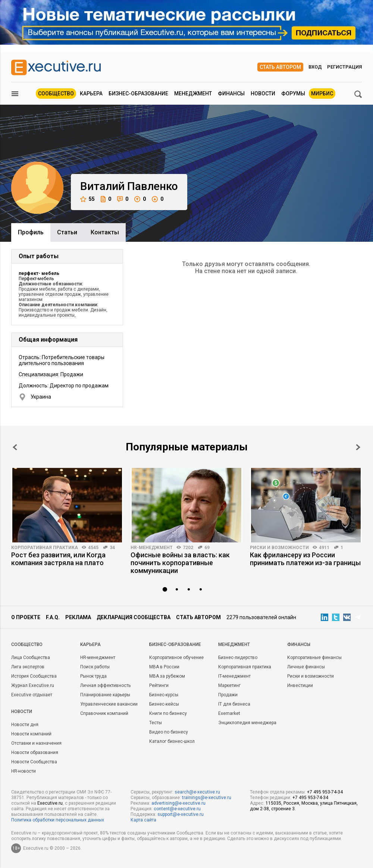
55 (87, 199)
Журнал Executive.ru (33, 685)
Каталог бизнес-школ (172, 741)
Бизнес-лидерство (238, 658)
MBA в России (164, 667)
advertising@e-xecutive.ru (178, 803)
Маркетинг (229, 685)
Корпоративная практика (45, 548)
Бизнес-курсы (164, 695)
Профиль (31, 232)
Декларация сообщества (134, 617)
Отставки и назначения (36, 743)
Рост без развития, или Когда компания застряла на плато (58, 559)
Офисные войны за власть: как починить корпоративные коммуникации (180, 563)
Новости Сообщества (34, 762)
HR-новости (23, 771)
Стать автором (280, 67)
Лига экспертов (28, 667)
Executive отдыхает (32, 695)
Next (358, 447)
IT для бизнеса (234, 704)
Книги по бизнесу (168, 713)
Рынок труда (93, 676)
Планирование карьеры (105, 695)
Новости (263, 94)
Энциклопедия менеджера (247, 723)
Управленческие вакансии (109, 704)
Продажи (228, 695)
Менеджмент (193, 94)
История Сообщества (34, 676)
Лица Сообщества (31, 658)
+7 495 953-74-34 (325, 792)
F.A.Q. (53, 617)
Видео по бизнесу (169, 732)
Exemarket (229, 713)
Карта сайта (143, 820)
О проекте (26, 617)
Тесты (156, 723)
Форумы (293, 94)
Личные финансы (306, 667)
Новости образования (35, 753)
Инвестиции (300, 685)
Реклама (78, 617)
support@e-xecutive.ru (181, 814)
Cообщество (27, 644)
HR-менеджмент (152, 548)
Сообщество (56, 94)
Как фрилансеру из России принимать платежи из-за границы (305, 559)
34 (112, 548)
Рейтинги (159, 685)
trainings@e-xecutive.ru (207, 798)
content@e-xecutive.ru (177, 809)
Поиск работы (95, 667)
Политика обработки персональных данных (58, 820)
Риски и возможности (279, 548)
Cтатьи (67, 232)
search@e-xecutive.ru (197, 792)
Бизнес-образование (138, 94)
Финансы (231, 94)
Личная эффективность (105, 685)
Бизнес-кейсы (164, 704)
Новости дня (25, 725)
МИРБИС (322, 94)
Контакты (105, 232)
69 (207, 548)
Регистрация (344, 67)
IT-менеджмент (234, 676)
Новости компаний (31, 734)
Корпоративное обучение (176, 658)
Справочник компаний (104, 713)
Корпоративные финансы (314, 658)
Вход (315, 67)
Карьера (91, 94)
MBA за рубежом (167, 676)
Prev (15, 447)
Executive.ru (50, 803)
